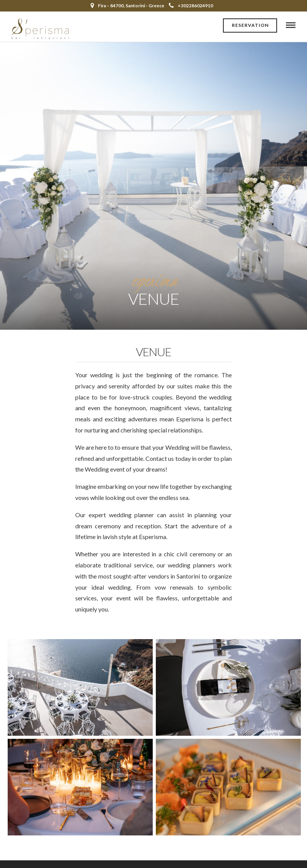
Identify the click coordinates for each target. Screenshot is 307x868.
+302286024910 (191, 6)
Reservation (250, 25)
